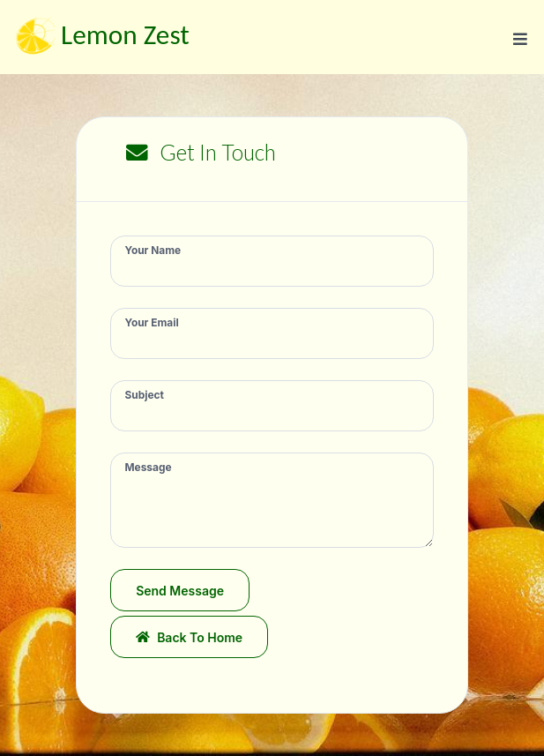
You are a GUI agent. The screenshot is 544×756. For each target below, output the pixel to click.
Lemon (100, 38)
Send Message (180, 591)
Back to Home (189, 637)
